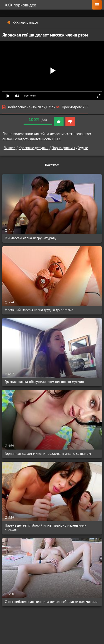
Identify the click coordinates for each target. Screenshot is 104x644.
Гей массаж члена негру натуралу (31, 238)
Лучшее (10, 148)
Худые (83, 148)
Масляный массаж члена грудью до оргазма (39, 310)
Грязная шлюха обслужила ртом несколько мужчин (44, 382)
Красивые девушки (33, 148)
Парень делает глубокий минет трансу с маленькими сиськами (46, 528)
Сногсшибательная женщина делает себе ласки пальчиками (51, 602)
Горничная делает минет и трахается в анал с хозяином (48, 453)
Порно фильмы (63, 148)
